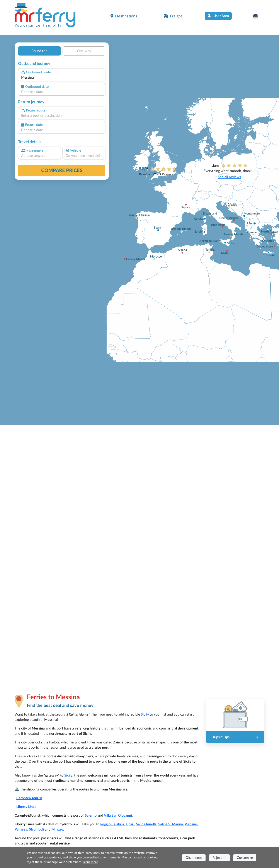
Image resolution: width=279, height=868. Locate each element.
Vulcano (191, 824)
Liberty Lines (26, 807)
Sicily (145, 714)
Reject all (219, 858)
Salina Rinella (146, 824)
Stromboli (37, 829)
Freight (173, 16)
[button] (258, 16)
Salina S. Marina (171, 824)
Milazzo (57, 829)
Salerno (91, 816)
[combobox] (62, 78)
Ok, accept (194, 858)
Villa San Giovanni (118, 816)
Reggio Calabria (112, 824)
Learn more (90, 862)
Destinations (124, 16)
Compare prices (62, 171)
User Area (218, 16)
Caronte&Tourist (29, 798)
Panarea (21, 829)
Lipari (130, 824)
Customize (245, 858)
